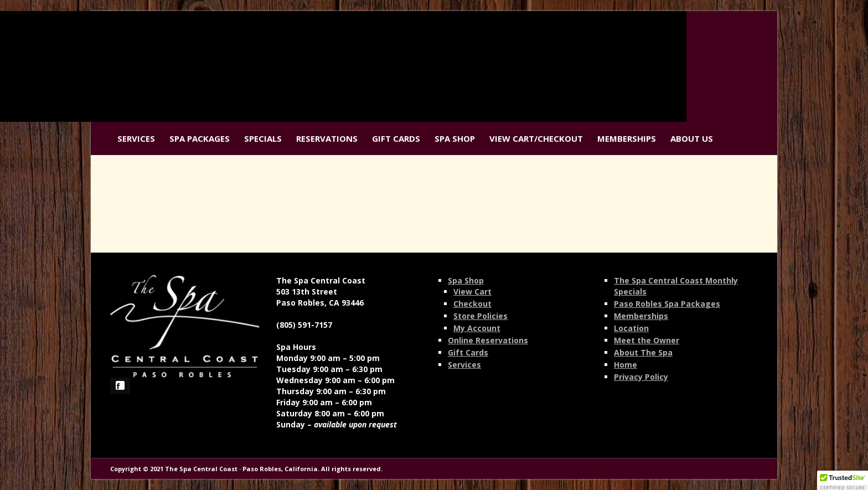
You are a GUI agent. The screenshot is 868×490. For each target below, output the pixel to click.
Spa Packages (200, 138)
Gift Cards (396, 138)
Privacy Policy (641, 377)
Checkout (472, 304)
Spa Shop (455, 138)
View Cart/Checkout (536, 138)
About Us (692, 138)
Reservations (327, 138)
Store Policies (480, 316)
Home (626, 365)
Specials (263, 138)
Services (136, 138)
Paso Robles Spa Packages (667, 304)
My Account (477, 328)
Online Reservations (488, 340)
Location (631, 328)
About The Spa (643, 352)
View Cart (472, 292)
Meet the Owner (647, 340)
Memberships (627, 138)
